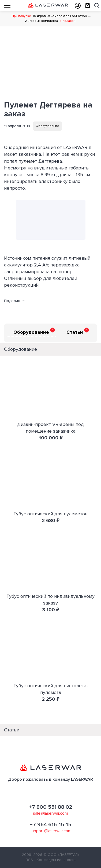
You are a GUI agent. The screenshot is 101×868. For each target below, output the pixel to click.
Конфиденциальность (56, 860)
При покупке (21, 16)
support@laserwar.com (50, 831)
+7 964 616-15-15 (50, 825)
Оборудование (47, 126)
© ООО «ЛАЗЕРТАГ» (61, 855)
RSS (29, 860)
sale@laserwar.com (50, 813)
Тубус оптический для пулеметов (50, 514)
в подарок (68, 21)
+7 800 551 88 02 (51, 807)
